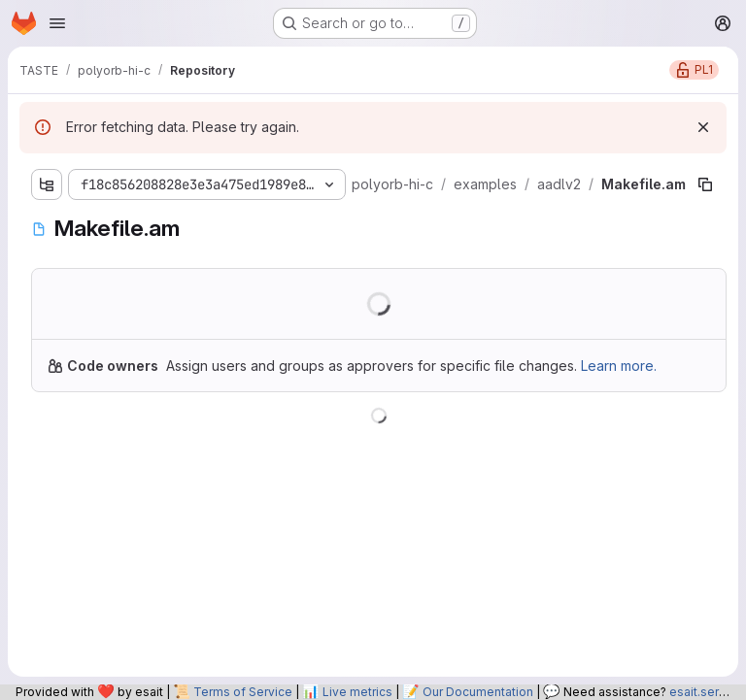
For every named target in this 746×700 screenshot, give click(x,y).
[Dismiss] (703, 127)
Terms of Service (243, 692)
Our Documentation (478, 692)
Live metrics (357, 692)
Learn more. (619, 366)
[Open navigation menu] (57, 23)
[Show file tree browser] (47, 184)
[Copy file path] (705, 184)
